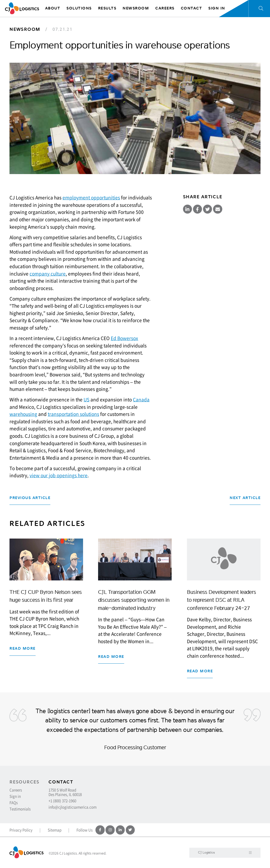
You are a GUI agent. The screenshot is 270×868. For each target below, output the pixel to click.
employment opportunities (91, 198)
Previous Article (30, 498)
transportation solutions (73, 414)
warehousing (23, 414)
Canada (141, 400)
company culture (48, 274)
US (86, 400)
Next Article (245, 498)
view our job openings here (59, 475)
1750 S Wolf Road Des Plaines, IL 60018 (65, 792)
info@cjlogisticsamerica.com (73, 807)
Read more (23, 648)
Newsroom (25, 29)
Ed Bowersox (124, 338)
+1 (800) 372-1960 (62, 801)
